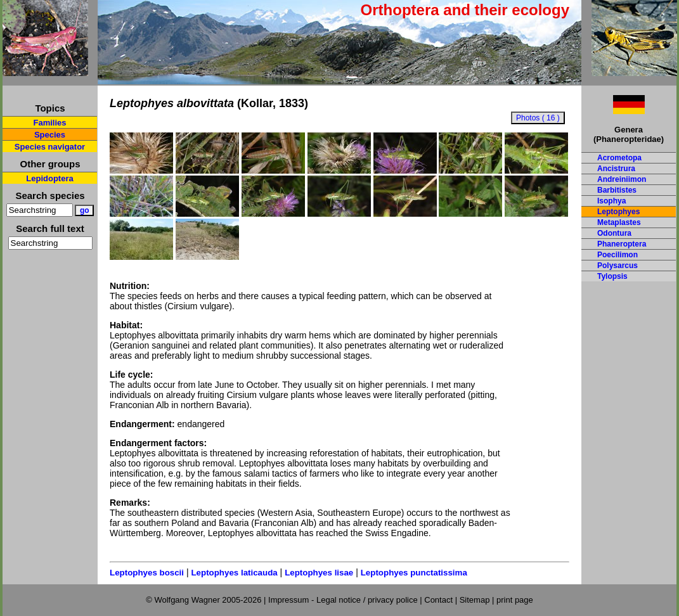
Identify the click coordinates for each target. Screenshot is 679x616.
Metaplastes (619, 222)
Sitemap (475, 600)
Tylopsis (612, 276)
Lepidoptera (49, 178)
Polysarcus (618, 266)
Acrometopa (619, 158)
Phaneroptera (622, 244)
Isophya (611, 201)
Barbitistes (617, 190)
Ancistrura (616, 169)
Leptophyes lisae (319, 573)
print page (515, 600)
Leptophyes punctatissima (414, 573)
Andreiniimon (622, 179)
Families (49, 123)
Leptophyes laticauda (234, 573)
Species (50, 135)
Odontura (614, 233)
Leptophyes (618, 212)
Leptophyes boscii (147, 573)
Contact (438, 600)
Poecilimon (618, 255)
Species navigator (50, 147)
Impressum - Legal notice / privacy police (344, 600)
